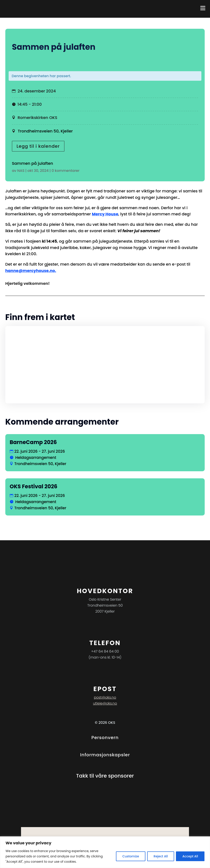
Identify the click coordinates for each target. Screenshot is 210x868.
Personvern (105, 738)
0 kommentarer (66, 171)
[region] (105, 852)
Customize (131, 856)
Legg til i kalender (38, 146)
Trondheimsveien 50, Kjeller (45, 131)
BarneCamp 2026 (33, 442)
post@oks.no (105, 697)
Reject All (161, 856)
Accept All (190, 856)
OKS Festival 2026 (34, 486)
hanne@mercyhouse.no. (31, 271)
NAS (21, 171)
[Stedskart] (105, 365)
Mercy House (105, 214)
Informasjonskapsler (105, 755)
